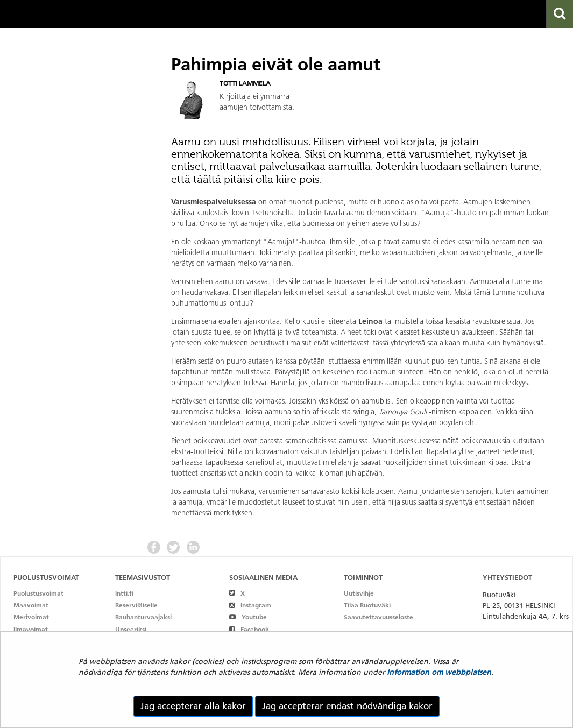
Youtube (248, 617)
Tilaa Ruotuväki (367, 605)
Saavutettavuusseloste (379, 617)
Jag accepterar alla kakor (193, 706)
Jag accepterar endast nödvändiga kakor (347, 706)
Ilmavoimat (31, 629)
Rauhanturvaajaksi (143, 617)
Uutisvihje (359, 593)
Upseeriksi (131, 629)
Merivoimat (31, 617)
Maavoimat (31, 605)
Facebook (249, 629)
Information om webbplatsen (439, 672)
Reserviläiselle (136, 605)
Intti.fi (124, 593)
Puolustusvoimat (38, 593)
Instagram (250, 605)
